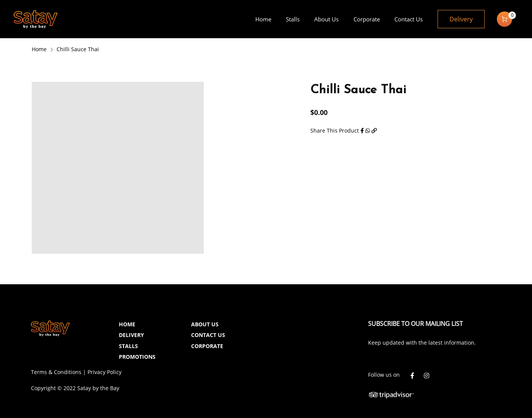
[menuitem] (263, 19)
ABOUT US (205, 324)
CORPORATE (207, 346)
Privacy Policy (105, 372)
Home (39, 49)
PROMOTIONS (137, 357)
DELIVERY (131, 335)
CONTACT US (208, 335)
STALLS (128, 346)
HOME (127, 324)
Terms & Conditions (56, 372)
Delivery (461, 19)
